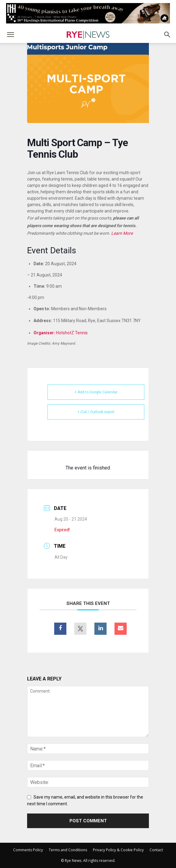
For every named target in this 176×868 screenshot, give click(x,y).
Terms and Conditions (68, 850)
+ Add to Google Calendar (96, 392)
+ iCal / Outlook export (96, 412)
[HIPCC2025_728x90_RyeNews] (88, 13)
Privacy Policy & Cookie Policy (118, 850)
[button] (10, 35)
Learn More (122, 233)
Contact (156, 850)
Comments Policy (28, 850)
